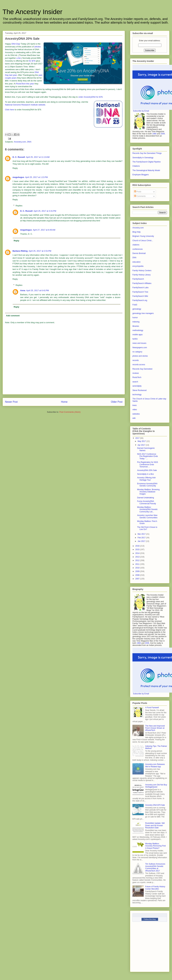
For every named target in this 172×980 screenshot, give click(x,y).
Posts (138, 192)
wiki (134, 418)
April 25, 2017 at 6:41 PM (38, 290)
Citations (136, 166)
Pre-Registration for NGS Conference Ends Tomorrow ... (148, 464)
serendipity (137, 386)
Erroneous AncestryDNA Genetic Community (147, 485)
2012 (138, 560)
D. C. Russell (19, 157)
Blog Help (137, 232)
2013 (138, 557)
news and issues (139, 343)
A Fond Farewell (152, 708)
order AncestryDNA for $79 (90, 97)
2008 (138, 575)
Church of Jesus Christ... (143, 241)
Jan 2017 (142, 541)
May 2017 (142, 441)
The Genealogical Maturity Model (146, 170)
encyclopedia (138, 266)
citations (136, 245)
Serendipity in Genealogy (143, 158)
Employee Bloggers (141, 175)
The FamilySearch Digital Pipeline (147, 162)
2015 (138, 550)
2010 (138, 568)
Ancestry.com (20, 142)
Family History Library (142, 275)
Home (64, 402)
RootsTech (137, 377)
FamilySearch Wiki (140, 296)
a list (19, 58)
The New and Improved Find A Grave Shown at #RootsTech (155, 728)
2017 (138, 438)
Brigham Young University (143, 236)
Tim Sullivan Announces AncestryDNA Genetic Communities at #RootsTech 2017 (155, 867)
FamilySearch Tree (140, 292)
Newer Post (11, 402)
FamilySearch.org (140, 300)
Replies (19, 206)
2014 (138, 553)
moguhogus (18, 177)
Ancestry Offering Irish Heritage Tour (146, 479)
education (137, 262)
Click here (10, 110)
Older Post (117, 402)
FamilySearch (138, 279)
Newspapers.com (140, 348)
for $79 (32, 61)
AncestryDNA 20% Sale (147, 470)
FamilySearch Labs (140, 288)
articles (37, 47)
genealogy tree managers (143, 313)
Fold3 (135, 305)
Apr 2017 (142, 445)
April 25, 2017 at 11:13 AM (38, 157)
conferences (138, 249)
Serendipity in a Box (145, 474)
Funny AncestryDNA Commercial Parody (147, 502)
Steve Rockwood (139, 390)
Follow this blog (150, 919)
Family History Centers (142, 271)
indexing (136, 322)
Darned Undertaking (145, 498)
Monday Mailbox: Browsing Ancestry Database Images (148, 492)
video (135, 410)
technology (137, 395)
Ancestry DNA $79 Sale (155, 805)
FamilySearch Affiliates (142, 283)
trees (135, 405)
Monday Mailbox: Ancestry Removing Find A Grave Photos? (156, 846)
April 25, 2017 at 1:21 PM (36, 177)
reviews (136, 373)
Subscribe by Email (141, 111)
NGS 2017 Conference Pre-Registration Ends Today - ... (147, 456)
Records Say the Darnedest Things (147, 153)
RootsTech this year (25, 84)
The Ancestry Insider (32, 12)
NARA (135, 339)
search (135, 382)
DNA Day (16, 44)
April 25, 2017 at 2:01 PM (40, 251)
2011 (138, 564)
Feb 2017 (142, 538)
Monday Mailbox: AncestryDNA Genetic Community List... (147, 509)
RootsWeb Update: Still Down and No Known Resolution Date (155, 825)
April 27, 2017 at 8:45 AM (44, 230)
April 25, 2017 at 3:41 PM (45, 211)
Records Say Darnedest (142, 369)
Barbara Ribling (20, 251)
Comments (140, 196)
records (136, 360)
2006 (163, 134)
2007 (138, 579)
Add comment (13, 316)
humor (135, 318)
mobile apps (138, 335)
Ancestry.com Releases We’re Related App (155, 765)
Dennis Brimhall (139, 253)
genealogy (137, 309)
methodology (138, 330)
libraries (136, 326)
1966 (154, 134)
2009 (138, 571)
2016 (138, 546)
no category (137, 352)
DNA (29, 142)
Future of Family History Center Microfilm (155, 888)
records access (139, 365)
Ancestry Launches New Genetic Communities (147, 516)
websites (136, 414)
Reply (15, 168)
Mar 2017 (142, 534)
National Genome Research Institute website (25, 105)
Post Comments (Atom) (70, 412)
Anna (23, 290)
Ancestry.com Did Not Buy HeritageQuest (156, 786)
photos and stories (140, 356)
